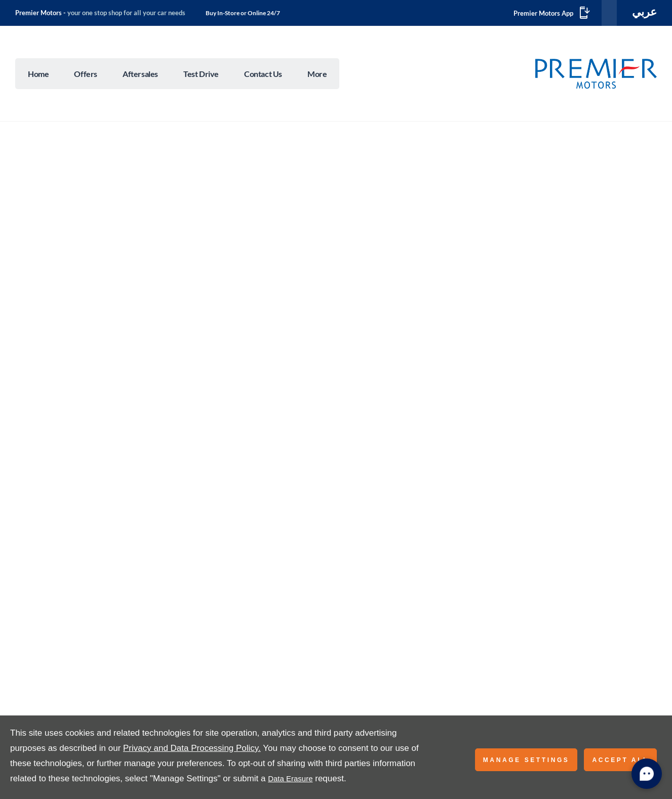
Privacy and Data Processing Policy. (192, 748)
